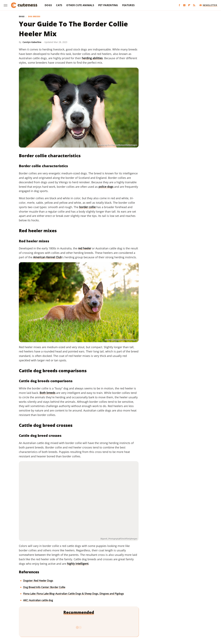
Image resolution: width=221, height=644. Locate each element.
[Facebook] (179, 5)
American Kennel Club (47, 257)
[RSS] (194, 5)
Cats (59, 5)
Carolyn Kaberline (32, 42)
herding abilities (92, 58)
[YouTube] (184, 5)
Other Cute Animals (80, 5)
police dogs (106, 187)
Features (128, 5)
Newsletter (208, 5)
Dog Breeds (34, 17)
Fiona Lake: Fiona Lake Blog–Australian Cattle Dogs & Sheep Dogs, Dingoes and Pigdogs (74, 594)
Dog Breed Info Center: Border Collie (44, 587)
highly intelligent (78, 564)
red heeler (85, 248)
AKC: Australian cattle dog (38, 600)
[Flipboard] (189, 5)
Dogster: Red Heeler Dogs (38, 581)
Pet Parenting (108, 5)
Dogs (48, 5)
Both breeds (47, 393)
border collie (87, 207)
